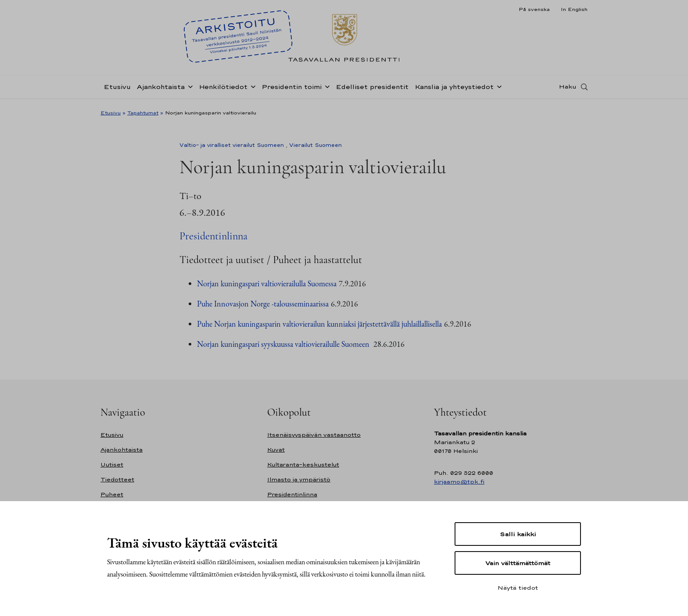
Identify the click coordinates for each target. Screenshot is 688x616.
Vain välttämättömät (518, 563)
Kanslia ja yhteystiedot (454, 89)
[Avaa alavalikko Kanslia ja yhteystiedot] (498, 89)
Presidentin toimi (292, 89)
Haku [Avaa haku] (568, 89)
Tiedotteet (117, 479)
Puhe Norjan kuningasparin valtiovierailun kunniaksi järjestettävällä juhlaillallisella (319, 324)
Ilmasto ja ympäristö (299, 479)
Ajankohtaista (161, 89)
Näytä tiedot (518, 588)
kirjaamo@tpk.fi (459, 482)
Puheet (112, 494)
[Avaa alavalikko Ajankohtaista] (189, 89)
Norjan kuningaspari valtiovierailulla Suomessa (267, 283)
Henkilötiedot (223, 89)
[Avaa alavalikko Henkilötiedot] (251, 89)
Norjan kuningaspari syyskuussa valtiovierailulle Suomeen (284, 344)
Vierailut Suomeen (315, 145)
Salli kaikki (518, 534)
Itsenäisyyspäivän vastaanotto (314, 435)
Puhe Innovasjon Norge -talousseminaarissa (263, 304)
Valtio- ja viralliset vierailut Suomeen (232, 145)
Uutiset (112, 465)
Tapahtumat (143, 113)
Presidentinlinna (213, 236)
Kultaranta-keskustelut (303, 465)
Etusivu (117, 89)
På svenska (534, 9)
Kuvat (276, 450)
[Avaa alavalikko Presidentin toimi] (326, 89)
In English (574, 9)
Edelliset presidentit (372, 89)
